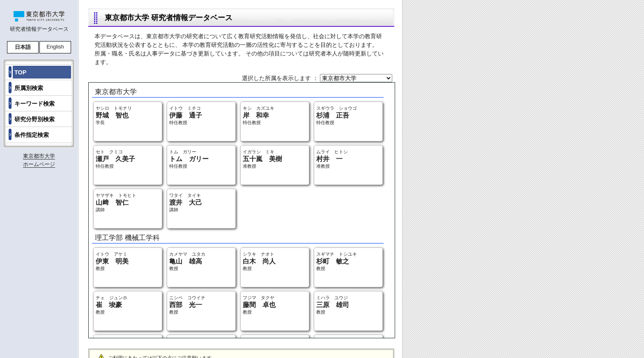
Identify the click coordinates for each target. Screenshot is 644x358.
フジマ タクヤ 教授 (259, 305)
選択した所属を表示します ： (281, 78)
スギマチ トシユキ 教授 (337, 261)
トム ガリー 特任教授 (189, 159)
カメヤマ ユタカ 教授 (187, 261)
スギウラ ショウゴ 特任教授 (337, 115)
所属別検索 (29, 88)
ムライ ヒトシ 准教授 (332, 159)
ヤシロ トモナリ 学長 (114, 115)
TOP (20, 72)
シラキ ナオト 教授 (259, 261)
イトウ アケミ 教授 (112, 261)
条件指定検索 (32, 135)
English (55, 47)
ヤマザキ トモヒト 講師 (116, 202)
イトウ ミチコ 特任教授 (186, 115)
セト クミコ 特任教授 (115, 159)
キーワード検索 (34, 104)
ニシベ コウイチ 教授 (187, 305)
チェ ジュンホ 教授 (112, 305)
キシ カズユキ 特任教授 (259, 115)
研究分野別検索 (34, 119)
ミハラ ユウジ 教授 (333, 305)
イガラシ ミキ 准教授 (262, 159)
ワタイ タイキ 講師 (186, 202)
